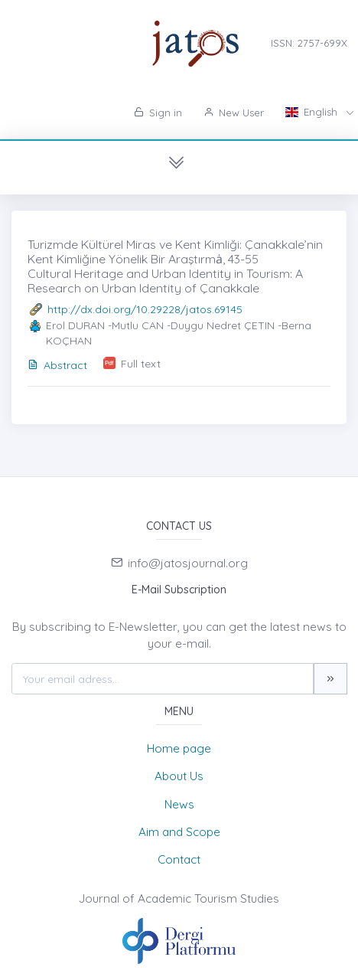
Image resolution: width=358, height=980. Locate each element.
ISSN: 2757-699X (309, 43)
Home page (179, 748)
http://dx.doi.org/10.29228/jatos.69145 (145, 309)
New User (234, 113)
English (313, 112)
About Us (179, 776)
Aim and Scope (179, 832)
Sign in (158, 113)
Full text (141, 364)
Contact (179, 859)
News (179, 804)
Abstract (57, 365)
